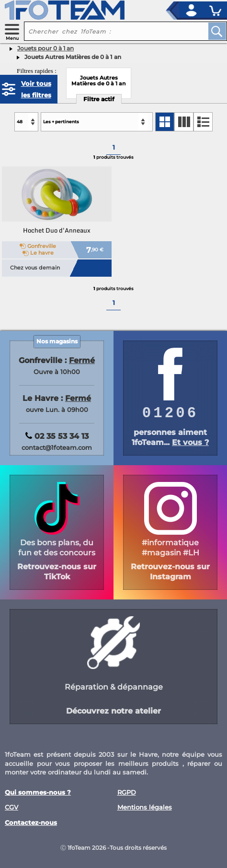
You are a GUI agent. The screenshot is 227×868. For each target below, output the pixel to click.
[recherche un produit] (109, 31)
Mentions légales (145, 807)
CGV (11, 807)
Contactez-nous (31, 823)
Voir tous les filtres (36, 89)
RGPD (127, 792)
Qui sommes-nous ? (38, 792)
